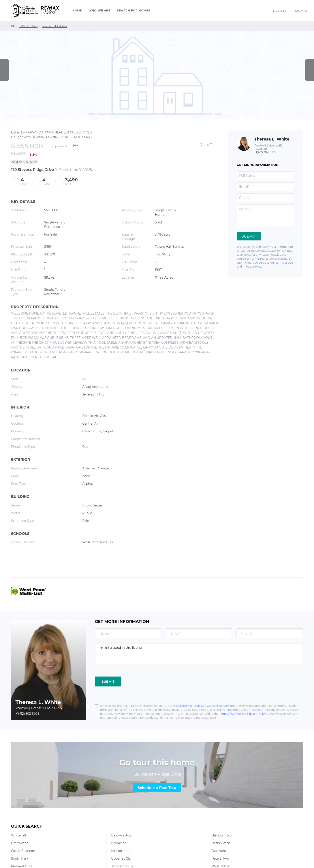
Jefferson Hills (28, 26)
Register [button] (281, 11)
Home (77, 10)
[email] (265, 187)
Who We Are (99, 10)
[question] (265, 215)
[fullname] (265, 176)
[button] (35, 11)
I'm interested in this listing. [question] (199, 654)
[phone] (265, 198)
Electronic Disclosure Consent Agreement (206, 706)
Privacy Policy (252, 267)
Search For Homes (134, 10)
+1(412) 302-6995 (265, 152)
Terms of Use (284, 263)
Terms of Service (230, 714)
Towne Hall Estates (54, 26)
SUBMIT (108, 682)
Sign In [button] (301, 11)
